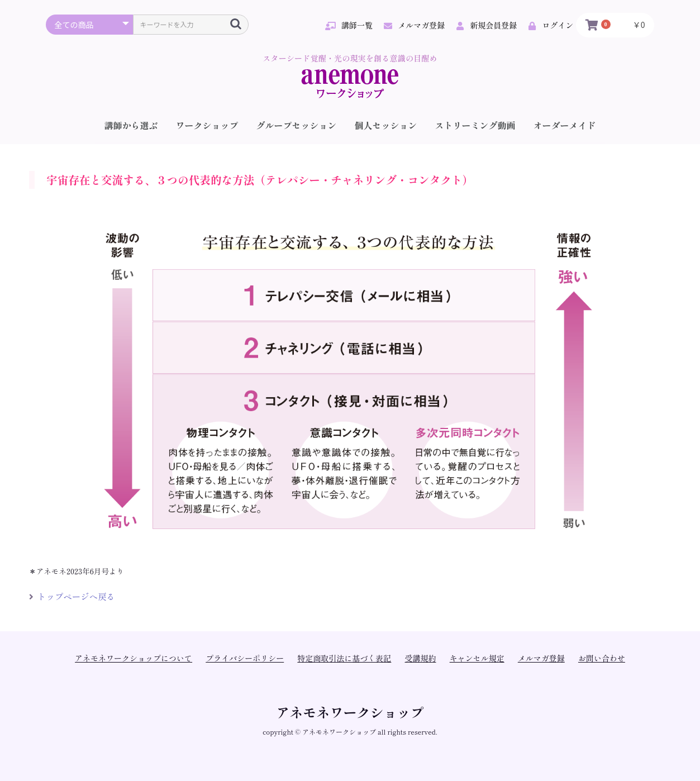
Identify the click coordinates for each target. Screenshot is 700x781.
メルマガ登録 (541, 658)
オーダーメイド (565, 125)
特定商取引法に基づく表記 (344, 658)
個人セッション (386, 125)
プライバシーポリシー (245, 658)
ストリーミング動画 (475, 125)
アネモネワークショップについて (134, 658)
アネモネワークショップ (350, 712)
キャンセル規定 (477, 658)
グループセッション (296, 125)
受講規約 (421, 658)
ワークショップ (207, 125)
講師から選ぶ (131, 125)
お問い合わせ (602, 658)
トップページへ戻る (72, 596)
